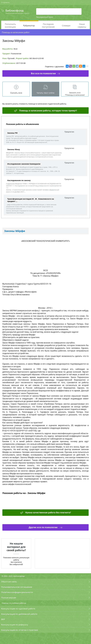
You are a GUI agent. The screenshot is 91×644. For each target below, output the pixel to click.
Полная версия (9, 598)
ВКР (3, 619)
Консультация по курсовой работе (18, 609)
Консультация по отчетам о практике (20, 630)
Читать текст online (45, 93)
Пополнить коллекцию (10, 25)
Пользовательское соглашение (17, 587)
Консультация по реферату (15, 625)
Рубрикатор (29, 26)
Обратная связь (9, 582)
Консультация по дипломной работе (19, 614)
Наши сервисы (82, 25)
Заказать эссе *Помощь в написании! (75, 94)
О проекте (5, 2)
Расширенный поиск (45, 17)
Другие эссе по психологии (43, 527)
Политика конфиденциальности (17, 592)
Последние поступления (48, 25)
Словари (66, 26)
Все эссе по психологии (43, 73)
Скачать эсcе (16, 93)
